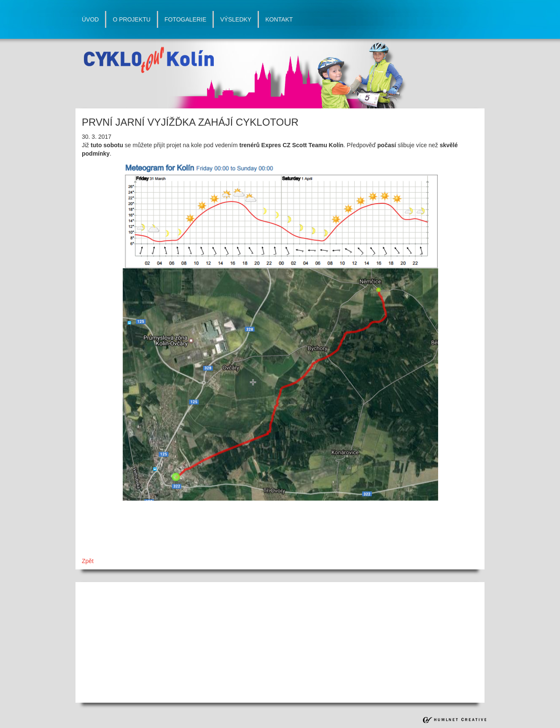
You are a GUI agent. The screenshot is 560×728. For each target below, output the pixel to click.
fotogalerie (185, 19)
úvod (90, 19)
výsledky (236, 19)
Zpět (88, 561)
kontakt (279, 19)
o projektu (131, 19)
